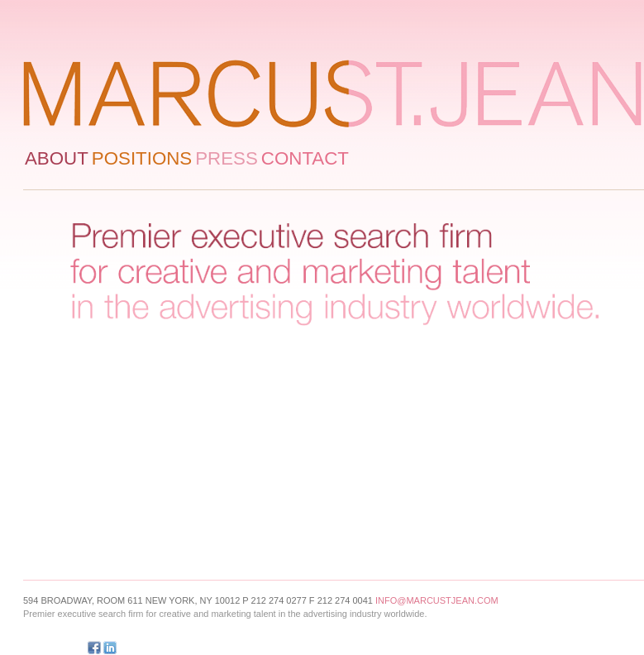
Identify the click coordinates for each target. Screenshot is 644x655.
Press (227, 158)
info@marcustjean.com (437, 600)
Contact (305, 158)
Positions (142, 158)
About (57, 158)
